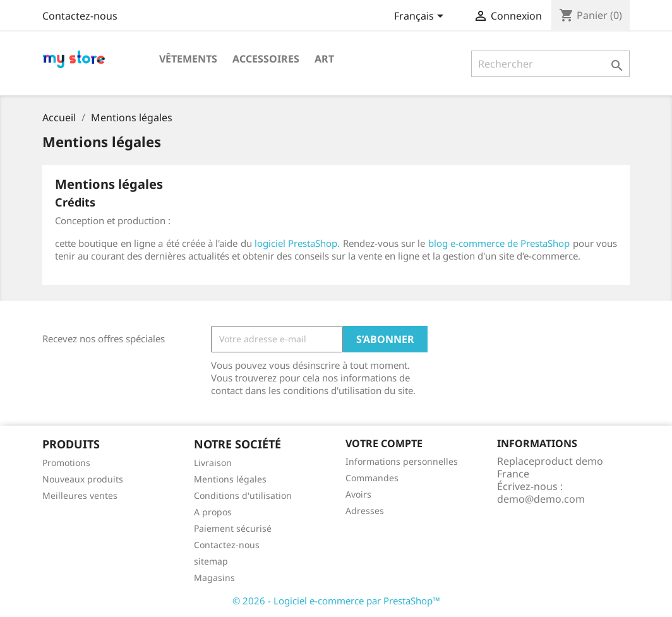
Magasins (214, 578)
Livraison (213, 463)
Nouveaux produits (83, 479)
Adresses (365, 511)
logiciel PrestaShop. (299, 243)
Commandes (372, 478)
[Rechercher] (550, 64)
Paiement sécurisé (233, 528)
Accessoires (266, 59)
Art (324, 59)
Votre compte (384, 443)
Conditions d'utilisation (243, 495)
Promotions (66, 463)
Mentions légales (230, 479)
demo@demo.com (541, 499)
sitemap (211, 561)
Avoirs (358, 494)
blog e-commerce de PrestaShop (499, 243)
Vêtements (188, 59)
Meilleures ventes (80, 495)
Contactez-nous (80, 16)
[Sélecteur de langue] (421, 17)
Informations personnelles (402, 461)
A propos (213, 512)
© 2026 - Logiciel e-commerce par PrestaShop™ (336, 601)
